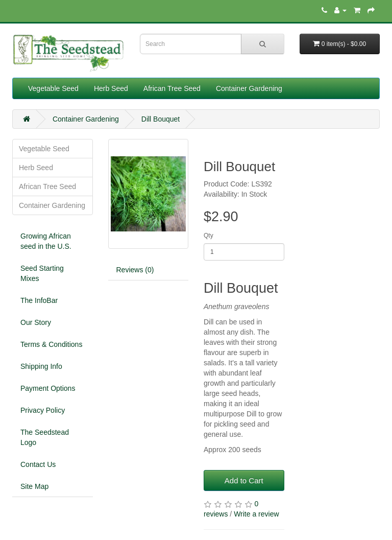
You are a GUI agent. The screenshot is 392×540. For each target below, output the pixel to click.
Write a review (256, 514)
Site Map (34, 486)
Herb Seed (111, 88)
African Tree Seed (172, 88)
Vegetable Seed (53, 88)
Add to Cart (244, 480)
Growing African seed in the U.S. (46, 241)
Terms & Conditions (51, 344)
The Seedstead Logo (45, 437)
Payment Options (48, 388)
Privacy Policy (43, 410)
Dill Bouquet (161, 119)
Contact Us (38, 464)
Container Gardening (249, 88)
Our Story (36, 322)
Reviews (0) (135, 270)
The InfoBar (39, 300)
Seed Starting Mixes (42, 273)
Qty (209, 236)
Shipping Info (41, 366)
